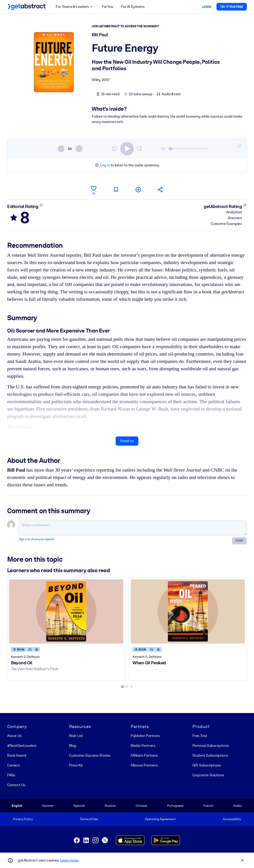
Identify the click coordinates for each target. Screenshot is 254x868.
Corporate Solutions (208, 775)
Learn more (69, 860)
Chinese (141, 806)
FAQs (11, 775)
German (48, 806)
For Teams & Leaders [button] (75, 7)
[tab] (123, 687)
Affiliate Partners (144, 755)
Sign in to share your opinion (36, 539)
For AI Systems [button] (133, 7)
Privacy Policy (23, 819)
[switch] (127, 149)
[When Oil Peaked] (188, 611)
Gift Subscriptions (207, 765)
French (208, 806)
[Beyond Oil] (66, 611)
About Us (14, 736)
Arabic (238, 806)
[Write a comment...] (133, 528)
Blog (73, 746)
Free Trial (200, 736)
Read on (127, 441)
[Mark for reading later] (116, 189)
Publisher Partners (145, 736)
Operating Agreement (160, 819)
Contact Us (16, 785)
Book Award (17, 755)
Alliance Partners (144, 765)
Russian (110, 806)
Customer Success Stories (90, 755)
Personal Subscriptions (211, 746)
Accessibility (232, 819)
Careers (13, 765)
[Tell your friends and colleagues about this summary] (160, 189)
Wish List (76, 736)
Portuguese (175, 806)
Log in (105, 165)
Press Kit (76, 765)
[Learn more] (41, 205)
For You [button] (107, 7)
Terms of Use (89, 819)
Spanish (79, 806)
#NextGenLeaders (22, 746)
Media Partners (143, 746)
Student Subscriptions (210, 755)
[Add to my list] (138, 189)
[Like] (94, 190)
